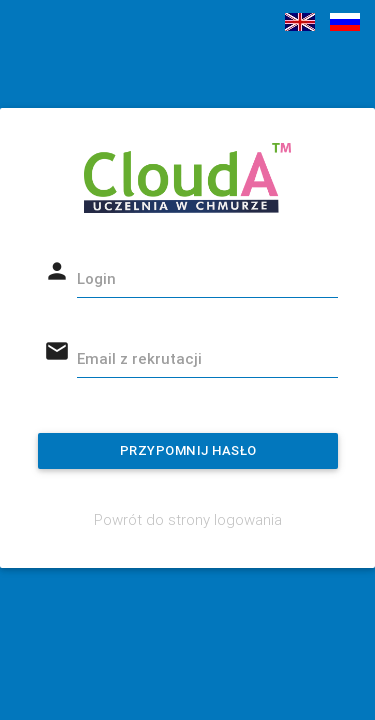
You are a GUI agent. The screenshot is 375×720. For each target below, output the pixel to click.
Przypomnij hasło (187, 450)
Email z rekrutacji (139, 358)
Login (96, 278)
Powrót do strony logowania (188, 519)
